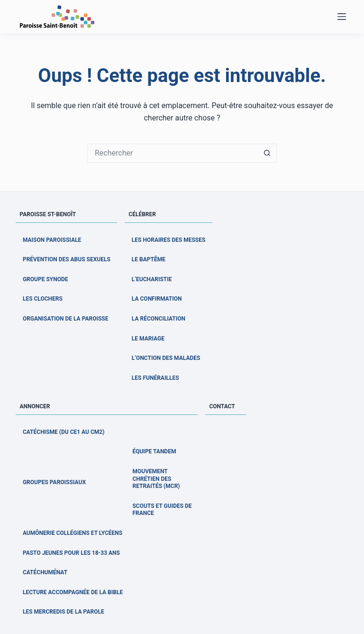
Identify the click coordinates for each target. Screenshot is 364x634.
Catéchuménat (45, 572)
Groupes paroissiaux (54, 482)
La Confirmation (157, 299)
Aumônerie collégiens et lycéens (73, 533)
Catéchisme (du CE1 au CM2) (64, 432)
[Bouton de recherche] (267, 153)
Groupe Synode (45, 279)
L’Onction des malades (166, 358)
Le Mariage (148, 339)
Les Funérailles (155, 378)
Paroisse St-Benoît (48, 214)
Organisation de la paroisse (66, 319)
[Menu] (342, 17)
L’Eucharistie (152, 279)
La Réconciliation (159, 319)
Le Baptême (149, 259)
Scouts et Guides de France (162, 510)
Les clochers (43, 299)
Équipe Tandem (154, 451)
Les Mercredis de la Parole (64, 612)
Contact (222, 406)
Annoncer (35, 406)
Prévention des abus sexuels (67, 259)
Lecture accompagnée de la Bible (73, 592)
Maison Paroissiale (52, 240)
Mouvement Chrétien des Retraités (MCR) (156, 479)
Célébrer (142, 214)
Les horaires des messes (169, 240)
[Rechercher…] (173, 153)
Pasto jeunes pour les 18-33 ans (71, 553)
